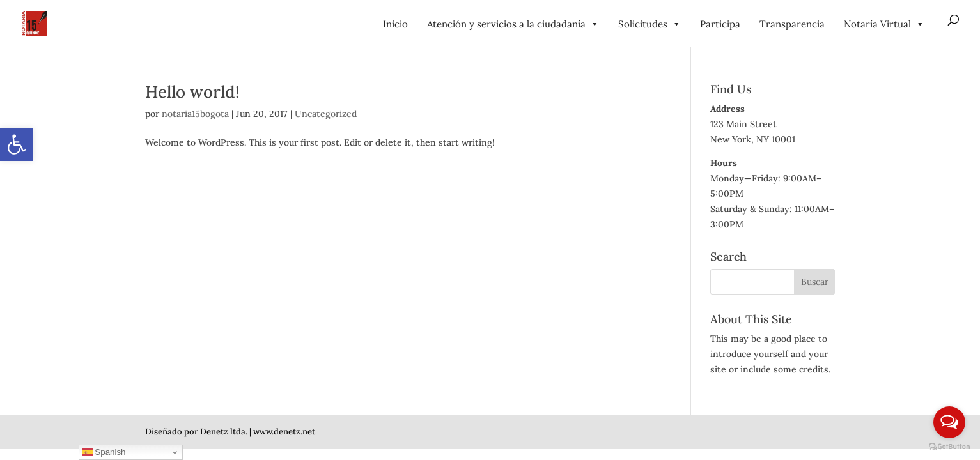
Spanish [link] (104, 452)
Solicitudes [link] (649, 24)
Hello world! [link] (192, 92)
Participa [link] (720, 24)
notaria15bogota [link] (195, 114)
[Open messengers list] (949, 422)
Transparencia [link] (792, 24)
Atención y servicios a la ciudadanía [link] (513, 24)
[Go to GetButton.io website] (949, 447)
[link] (17, 144)
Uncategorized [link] (326, 114)
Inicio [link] (395, 24)
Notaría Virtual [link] (884, 24)
